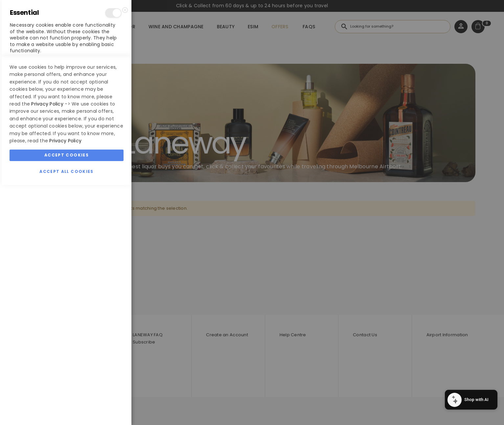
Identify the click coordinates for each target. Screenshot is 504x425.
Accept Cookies (67, 395)
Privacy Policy (47, 344)
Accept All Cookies (66, 411)
